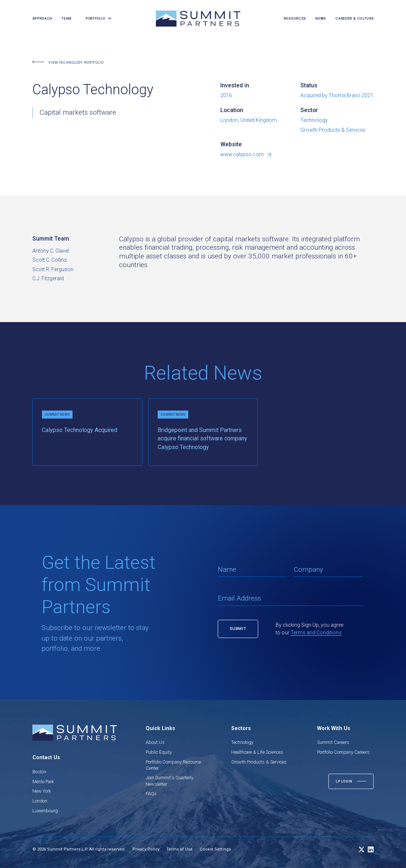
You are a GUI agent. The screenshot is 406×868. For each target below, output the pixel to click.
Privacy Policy (146, 849)
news (321, 18)
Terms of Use (180, 849)
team (67, 18)
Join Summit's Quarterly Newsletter (170, 781)
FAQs (151, 794)
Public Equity (159, 752)
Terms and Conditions (316, 633)
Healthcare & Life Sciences (257, 752)
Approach (42, 18)
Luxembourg (45, 811)
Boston (39, 772)
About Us (155, 742)
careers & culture (354, 18)
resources (295, 18)
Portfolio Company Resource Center (173, 765)
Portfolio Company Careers (343, 752)
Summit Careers (333, 742)
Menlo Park (43, 782)
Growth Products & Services (259, 762)
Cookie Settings (215, 849)
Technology (242, 742)
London (40, 801)
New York (42, 791)
